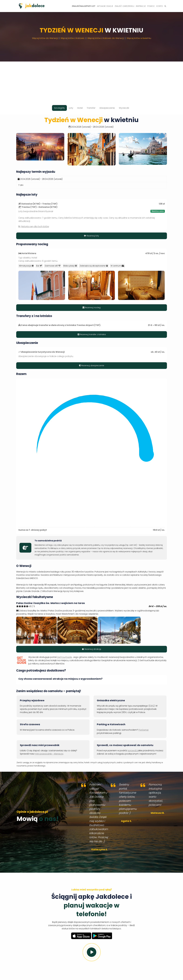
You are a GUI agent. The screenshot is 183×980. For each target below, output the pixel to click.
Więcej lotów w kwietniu (139, 38)
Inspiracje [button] (141, 6)
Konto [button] (160, 6)
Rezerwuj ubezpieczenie (92, 366)
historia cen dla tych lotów (35, 226)
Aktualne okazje (105, 6)
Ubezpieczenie (107, 108)
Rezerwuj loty (91, 236)
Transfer (91, 108)
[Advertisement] (92, 80)
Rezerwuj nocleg (91, 308)
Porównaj (143, 730)
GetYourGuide (64, 657)
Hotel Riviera (29, 253)
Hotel (80, 108)
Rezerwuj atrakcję (91, 649)
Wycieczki (124, 108)
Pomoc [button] (151, 6)
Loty (71, 108)
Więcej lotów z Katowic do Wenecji (106, 38)
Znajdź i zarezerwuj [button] (124, 6)
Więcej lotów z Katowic (73, 38)
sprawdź (132, 751)
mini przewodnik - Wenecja (49, 754)
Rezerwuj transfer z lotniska (92, 334)
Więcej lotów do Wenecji (45, 38)
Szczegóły (59, 108)
